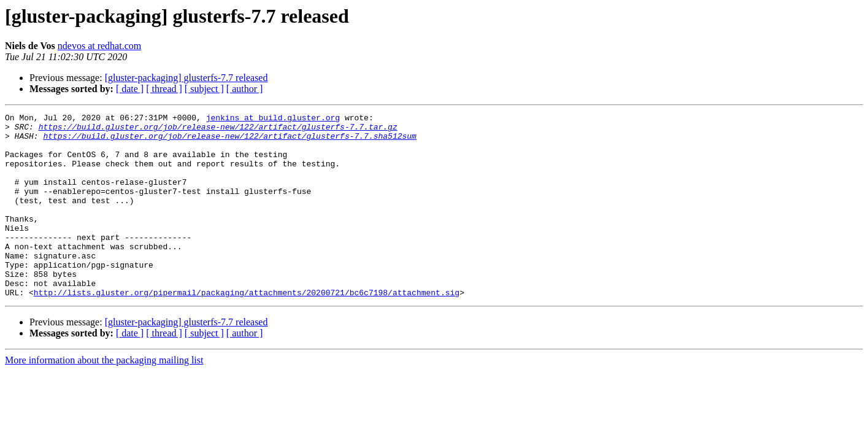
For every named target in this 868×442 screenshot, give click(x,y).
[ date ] (130, 89)
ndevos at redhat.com (99, 46)
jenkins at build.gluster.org (273, 119)
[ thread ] (164, 89)
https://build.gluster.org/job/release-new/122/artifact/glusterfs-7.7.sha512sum (229, 141)
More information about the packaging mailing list (104, 397)
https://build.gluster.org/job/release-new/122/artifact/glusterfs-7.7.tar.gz (218, 130)
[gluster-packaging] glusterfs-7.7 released (186, 78)
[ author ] (245, 89)
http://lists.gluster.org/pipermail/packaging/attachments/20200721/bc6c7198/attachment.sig (247, 329)
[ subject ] (204, 89)
